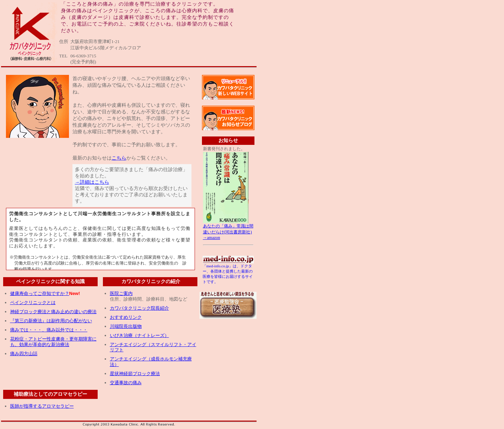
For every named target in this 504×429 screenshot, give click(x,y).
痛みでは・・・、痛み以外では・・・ (49, 330)
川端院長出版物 (126, 326)
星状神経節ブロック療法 (135, 374)
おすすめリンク (126, 317)
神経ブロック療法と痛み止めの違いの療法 (53, 312)
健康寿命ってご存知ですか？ (40, 293)
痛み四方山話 (24, 354)
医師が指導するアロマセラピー (42, 406)
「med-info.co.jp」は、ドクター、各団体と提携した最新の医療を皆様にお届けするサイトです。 (228, 272)
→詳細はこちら (92, 182)
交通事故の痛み (126, 383)
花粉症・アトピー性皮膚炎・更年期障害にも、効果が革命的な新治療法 (53, 342)
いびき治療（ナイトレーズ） (139, 335)
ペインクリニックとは (33, 303)
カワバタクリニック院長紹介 (139, 308)
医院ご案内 (121, 293)
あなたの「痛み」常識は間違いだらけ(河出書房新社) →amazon (228, 230)
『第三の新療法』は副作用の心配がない (51, 321)
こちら (119, 158)
